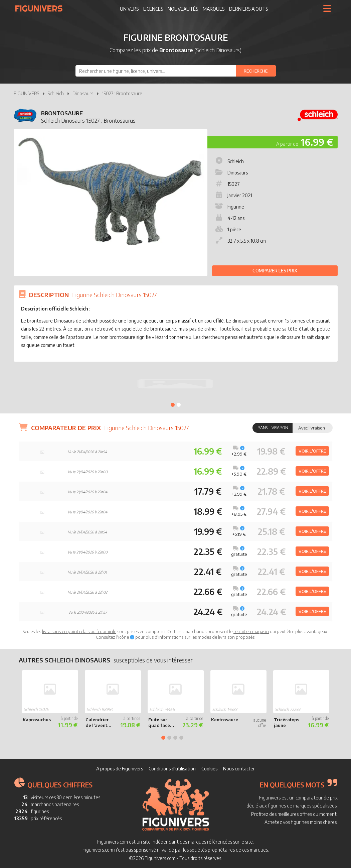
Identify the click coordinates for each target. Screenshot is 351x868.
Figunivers (42, 8)
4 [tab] (181, 738)
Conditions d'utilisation (172, 769)
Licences (153, 9)
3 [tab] (175, 738)
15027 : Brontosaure (122, 93)
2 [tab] (179, 405)
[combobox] (176, 71)
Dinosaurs (83, 93)
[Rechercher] (256, 71)
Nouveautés (183, 9)
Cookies (209, 769)
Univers (129, 9)
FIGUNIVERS (26, 93)
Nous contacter (239, 769)
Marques (214, 9)
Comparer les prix (275, 271)
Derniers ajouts (248, 9)
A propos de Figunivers (120, 769)
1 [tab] (173, 405)
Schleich (56, 93)
